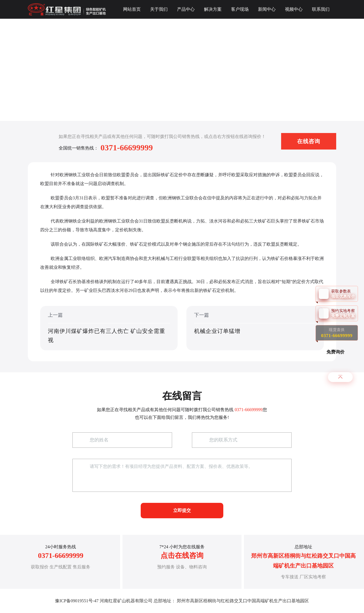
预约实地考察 (344, 313)
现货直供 (337, 333)
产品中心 (186, 9)
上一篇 (109, 329)
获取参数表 (344, 294)
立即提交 (182, 510)
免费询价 (336, 352)
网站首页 (132, 9)
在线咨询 (309, 141)
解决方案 (213, 9)
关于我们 (159, 9)
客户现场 (240, 9)
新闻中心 (267, 9)
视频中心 (294, 9)
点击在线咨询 (182, 556)
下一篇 (255, 329)
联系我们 (321, 9)
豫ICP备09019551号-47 (77, 601)
